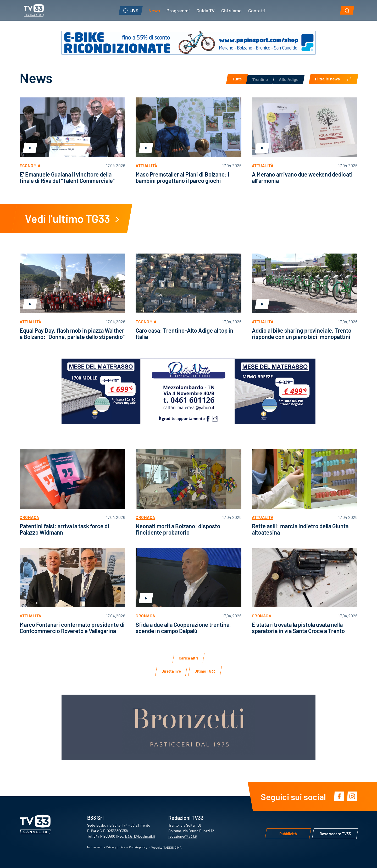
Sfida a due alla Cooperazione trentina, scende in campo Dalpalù (183, 627)
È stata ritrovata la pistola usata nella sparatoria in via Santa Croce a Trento (298, 627)
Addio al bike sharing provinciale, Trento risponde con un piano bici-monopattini (302, 333)
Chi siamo (231, 10)
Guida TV (206, 10)
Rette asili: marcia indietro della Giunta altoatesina (300, 529)
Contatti (257, 10)
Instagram (352, 796)
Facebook (339, 796)
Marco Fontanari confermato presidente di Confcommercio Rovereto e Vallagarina (72, 627)
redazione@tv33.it (183, 836)
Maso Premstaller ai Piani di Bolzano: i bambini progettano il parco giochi (182, 177)
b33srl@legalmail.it (140, 836)
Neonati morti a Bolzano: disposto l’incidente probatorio (178, 529)
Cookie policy (138, 847)
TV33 (34, 10)
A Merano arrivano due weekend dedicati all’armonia (302, 177)
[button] (347, 10)
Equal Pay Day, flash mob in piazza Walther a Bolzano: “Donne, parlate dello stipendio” (72, 333)
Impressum (95, 847)
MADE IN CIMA (172, 847)
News (154, 10)
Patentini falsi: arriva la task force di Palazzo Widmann (64, 529)
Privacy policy (116, 847)
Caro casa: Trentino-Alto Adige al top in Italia (184, 333)
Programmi (178, 10)
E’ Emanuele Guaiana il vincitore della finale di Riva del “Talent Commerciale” (67, 177)
